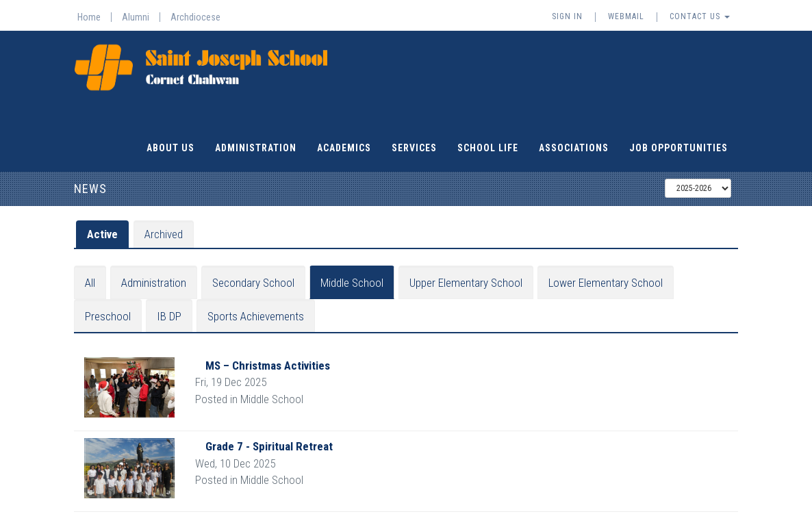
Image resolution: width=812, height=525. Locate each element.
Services (414, 147)
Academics (344, 147)
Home (89, 17)
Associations (574, 147)
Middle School (352, 282)
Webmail (626, 16)
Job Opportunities (678, 147)
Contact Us (700, 16)
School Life (488, 147)
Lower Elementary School (606, 282)
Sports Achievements (256, 316)
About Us (170, 147)
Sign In (567, 16)
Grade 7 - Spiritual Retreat (269, 446)
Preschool (108, 316)
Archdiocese (195, 17)
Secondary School (253, 282)
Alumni (136, 17)
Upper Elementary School (466, 282)
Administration (256, 147)
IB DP (169, 316)
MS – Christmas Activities (268, 365)
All (90, 282)
